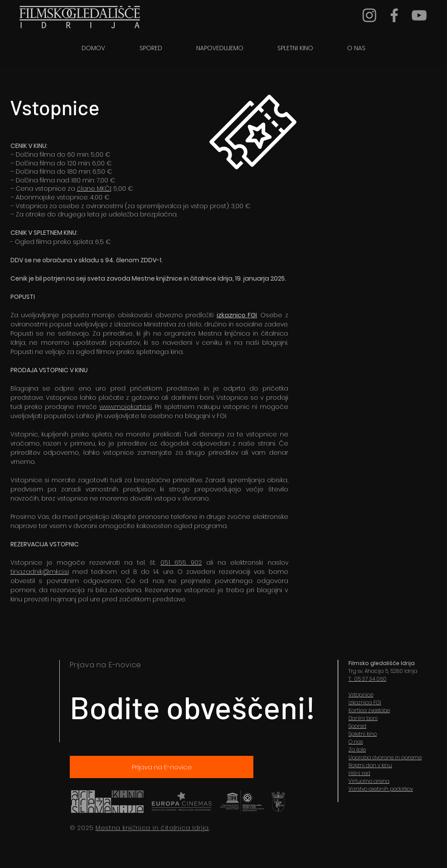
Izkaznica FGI (365, 702)
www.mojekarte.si (126, 407)
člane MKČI (94, 189)
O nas (356, 742)
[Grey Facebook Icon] (394, 15)
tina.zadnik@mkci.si (40, 572)
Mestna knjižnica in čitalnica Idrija (152, 828)
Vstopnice (361, 695)
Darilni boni (363, 718)
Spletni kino (363, 734)
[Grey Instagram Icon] (369, 15)
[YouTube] (419, 15)
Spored (357, 726)
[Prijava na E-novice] (162, 767)
